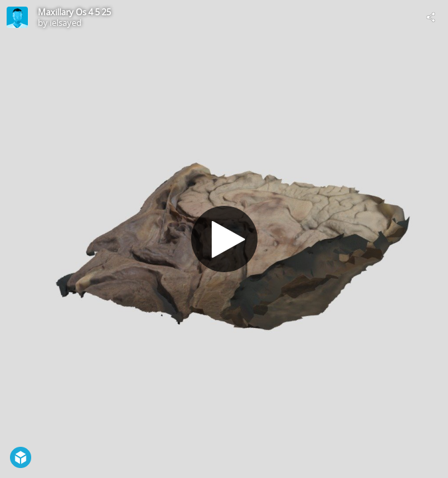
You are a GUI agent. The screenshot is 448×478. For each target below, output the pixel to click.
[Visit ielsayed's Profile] (17, 17)
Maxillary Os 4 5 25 (74, 12)
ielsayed (66, 23)
